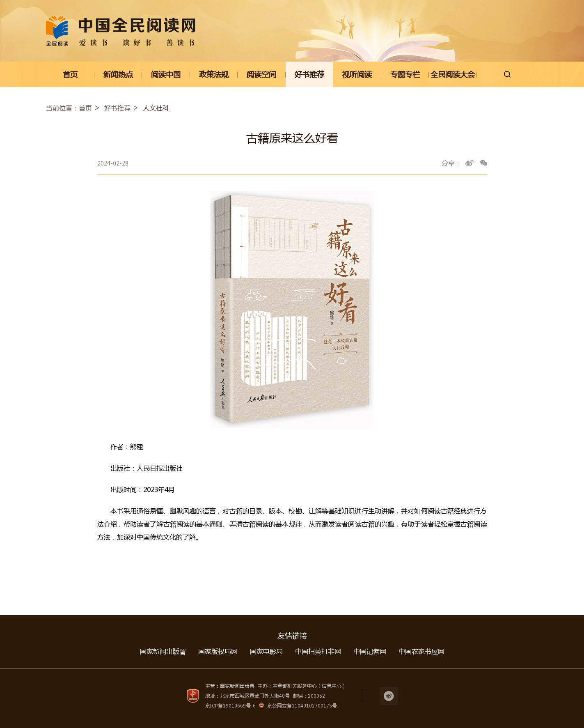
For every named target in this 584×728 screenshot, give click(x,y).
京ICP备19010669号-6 (230, 706)
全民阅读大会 (453, 74)
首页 (70, 74)
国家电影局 (266, 651)
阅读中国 (166, 74)
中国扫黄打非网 (318, 651)
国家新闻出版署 (163, 651)
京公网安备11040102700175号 (302, 706)
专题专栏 (405, 74)
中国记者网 (370, 651)
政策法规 (214, 74)
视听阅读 (357, 74)
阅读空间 (261, 74)
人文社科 (156, 108)
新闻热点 (118, 74)
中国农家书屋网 (421, 651)
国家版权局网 (218, 651)
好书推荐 (309, 74)
